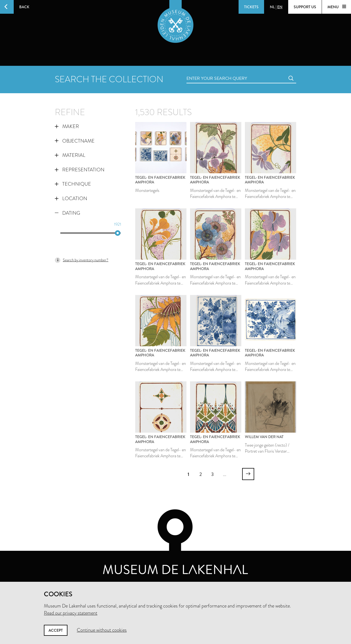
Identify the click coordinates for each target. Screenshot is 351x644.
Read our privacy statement (71, 613)
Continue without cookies (102, 630)
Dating (67, 213)
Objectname (75, 141)
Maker (67, 126)
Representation (80, 170)
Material (70, 155)
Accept (56, 630)
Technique (73, 184)
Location (71, 198)
